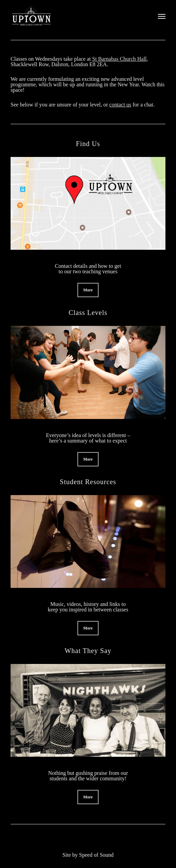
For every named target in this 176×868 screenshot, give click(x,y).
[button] (88, 290)
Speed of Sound (96, 855)
